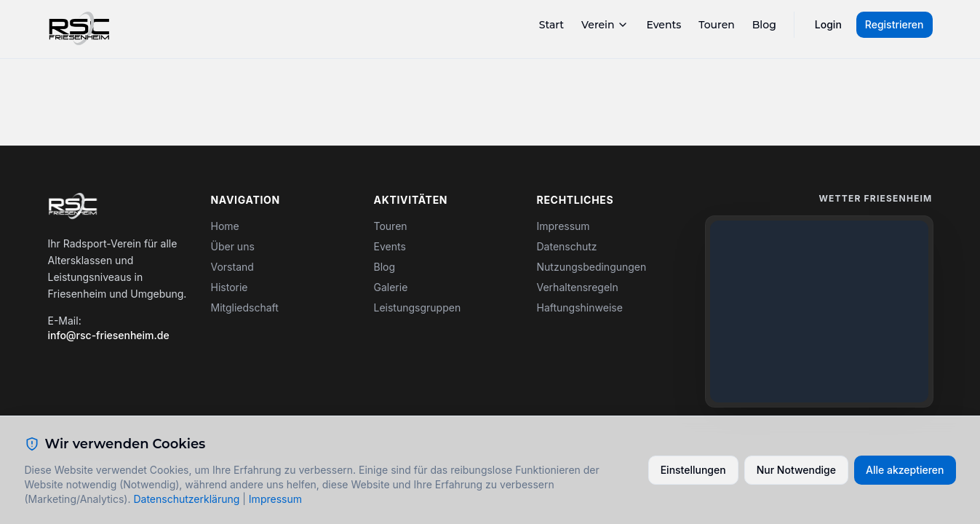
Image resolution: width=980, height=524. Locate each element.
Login (828, 24)
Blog (764, 25)
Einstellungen (693, 470)
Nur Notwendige (796, 470)
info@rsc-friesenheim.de (109, 335)
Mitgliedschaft (245, 307)
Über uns (233, 246)
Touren (717, 25)
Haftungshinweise (580, 307)
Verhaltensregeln (578, 287)
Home (225, 226)
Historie (230, 287)
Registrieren (895, 24)
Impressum (563, 226)
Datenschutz (567, 246)
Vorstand (232, 267)
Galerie (391, 287)
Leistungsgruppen (418, 307)
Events (664, 25)
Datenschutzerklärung (186, 499)
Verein (605, 25)
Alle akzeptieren (905, 470)
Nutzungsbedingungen (592, 267)
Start (551, 25)
